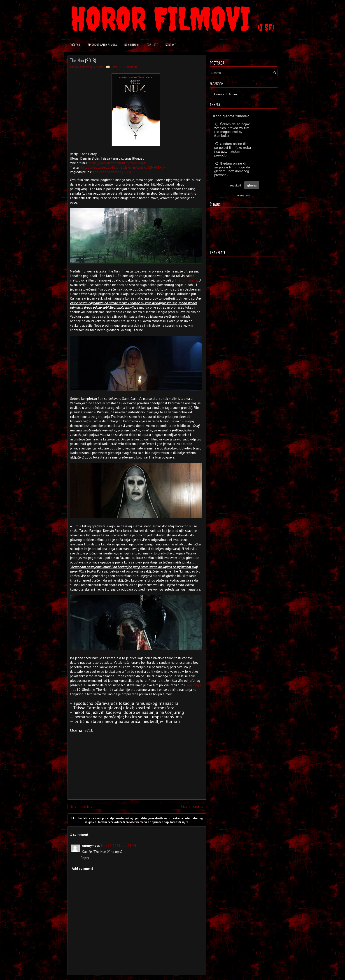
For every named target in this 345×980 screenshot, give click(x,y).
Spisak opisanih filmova (102, 45)
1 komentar (131, 67)
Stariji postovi (193, 807)
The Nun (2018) (83, 60)
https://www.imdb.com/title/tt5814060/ (117, 163)
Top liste (152, 45)
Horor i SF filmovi (226, 94)
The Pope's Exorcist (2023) (112, 172)
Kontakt (171, 45)
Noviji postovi (81, 807)
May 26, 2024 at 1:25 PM (119, 846)
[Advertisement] (136, 764)
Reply (85, 858)
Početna (75, 45)
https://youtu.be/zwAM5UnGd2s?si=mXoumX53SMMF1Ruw (124, 167)
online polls (244, 196)
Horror (114, 67)
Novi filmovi (132, 45)
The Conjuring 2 (186, 280)
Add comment (83, 868)
